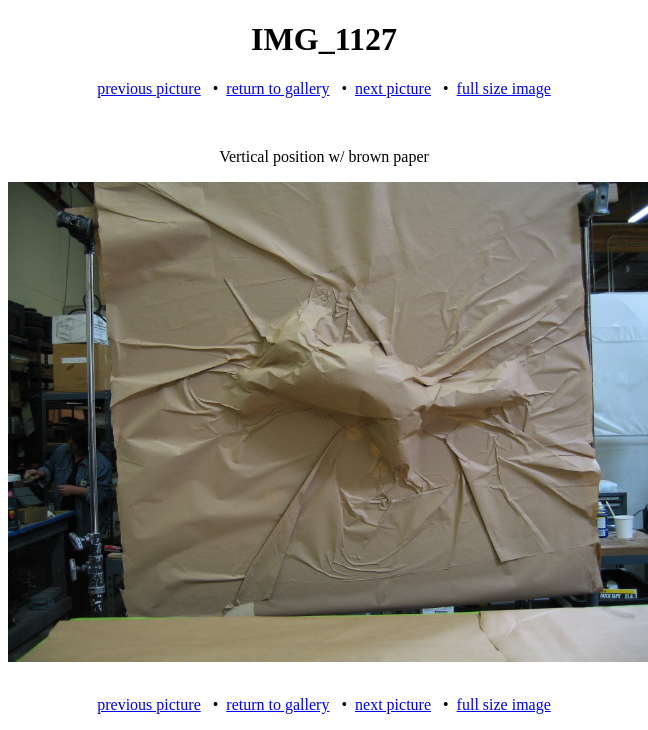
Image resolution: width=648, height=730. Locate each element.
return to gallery (277, 88)
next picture (393, 88)
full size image (504, 88)
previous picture (149, 88)
